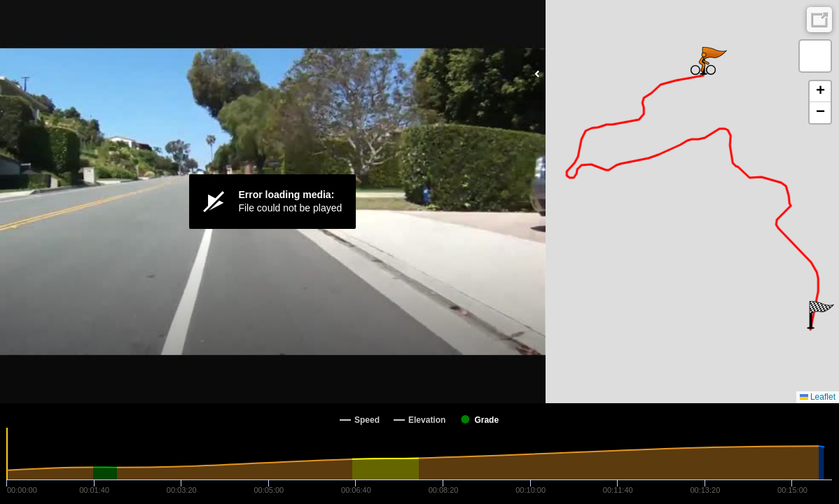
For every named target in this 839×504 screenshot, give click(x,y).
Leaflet (818, 397)
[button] (820, 315)
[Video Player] (273, 202)
